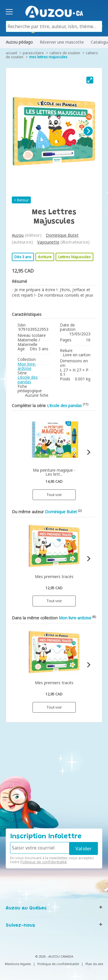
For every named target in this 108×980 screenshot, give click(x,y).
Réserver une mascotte (62, 42)
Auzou (18, 235)
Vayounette (48, 242)
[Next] (88, 131)
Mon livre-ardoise (27, 366)
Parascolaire (33, 53)
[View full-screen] (90, 80)
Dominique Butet (62, 235)
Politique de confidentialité (44, 862)
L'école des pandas (28, 379)
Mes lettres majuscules (48, 57)
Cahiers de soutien (65, 53)
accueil (11, 53)
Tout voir (54, 495)
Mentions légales (18, 964)
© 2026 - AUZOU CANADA (54, 956)
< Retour (21, 200)
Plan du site (94, 964)
